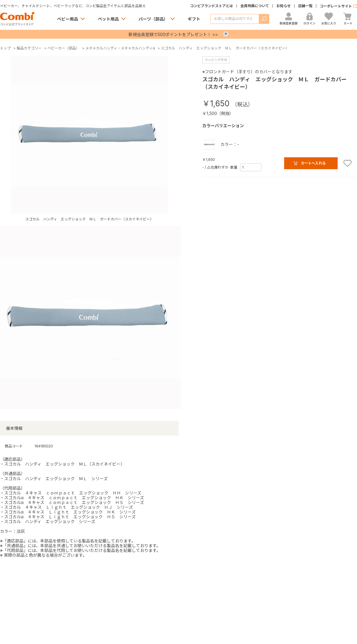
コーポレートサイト (336, 6)
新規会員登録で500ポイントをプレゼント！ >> (173, 34)
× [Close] (226, 34)
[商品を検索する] (235, 19)
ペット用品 (108, 19)
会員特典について (255, 6)
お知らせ (284, 6)
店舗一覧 (305, 6)
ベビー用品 (68, 19)
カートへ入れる (313, 163)
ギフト (194, 19)
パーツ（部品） (153, 19)
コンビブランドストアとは (212, 6)
